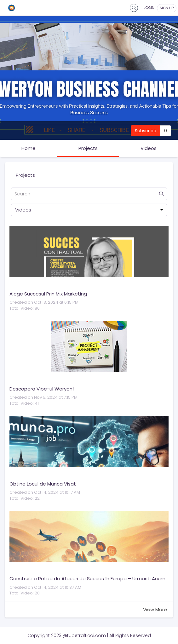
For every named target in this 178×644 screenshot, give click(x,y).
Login (149, 8)
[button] (89, 210)
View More (155, 609)
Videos (149, 148)
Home (29, 148)
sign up (167, 8)
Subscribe (146, 131)
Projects (88, 148)
